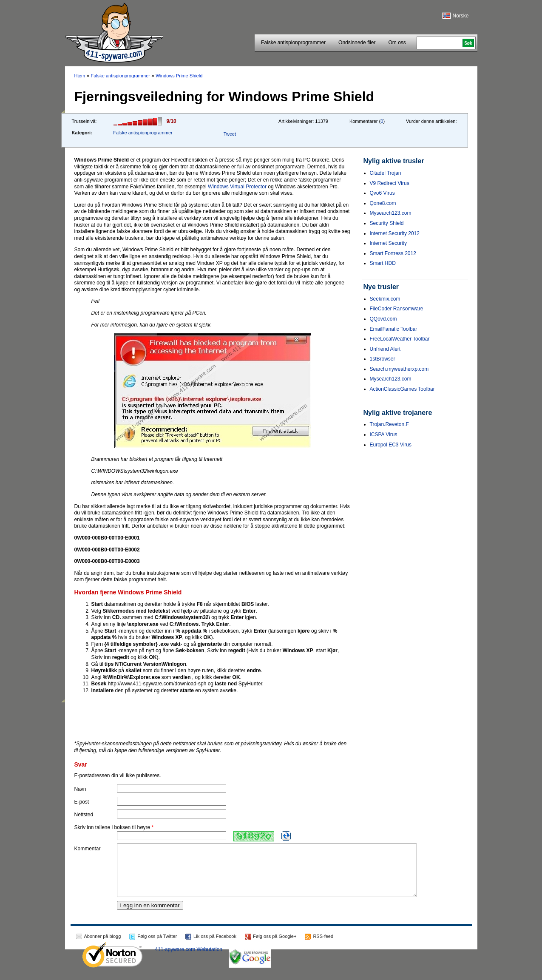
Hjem (80, 76)
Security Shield (387, 223)
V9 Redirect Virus (390, 183)
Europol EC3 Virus (391, 445)
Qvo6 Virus (382, 193)
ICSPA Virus (384, 435)
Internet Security (388, 243)
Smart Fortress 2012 (393, 253)
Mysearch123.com (391, 213)
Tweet (230, 134)
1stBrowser (383, 359)
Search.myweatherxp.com (399, 369)
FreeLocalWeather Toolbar (400, 339)
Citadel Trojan (386, 173)
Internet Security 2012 (395, 233)
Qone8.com (383, 203)
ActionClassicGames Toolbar (402, 389)
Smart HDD (383, 263)
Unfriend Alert (385, 349)
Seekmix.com (385, 299)
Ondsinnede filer (357, 43)
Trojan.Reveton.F (389, 424)
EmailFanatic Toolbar (394, 329)
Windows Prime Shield (179, 76)
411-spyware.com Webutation (189, 960)
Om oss (397, 43)
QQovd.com (383, 319)
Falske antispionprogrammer (293, 43)
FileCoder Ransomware (397, 309)
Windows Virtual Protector (237, 187)
